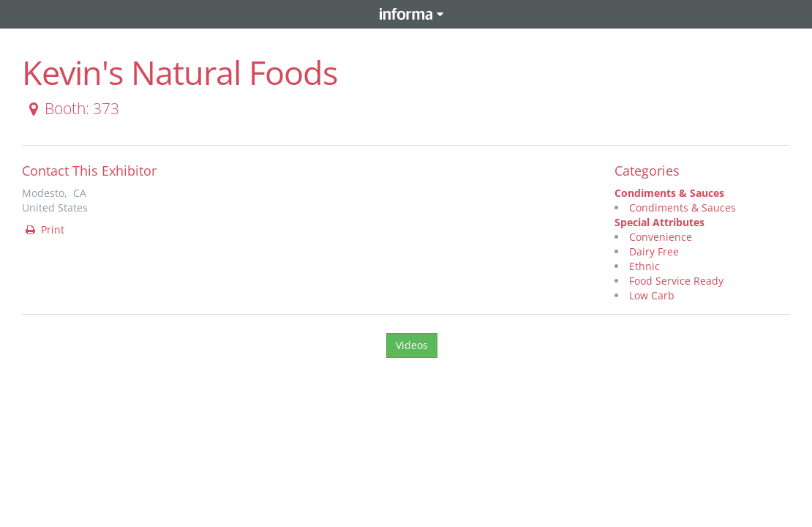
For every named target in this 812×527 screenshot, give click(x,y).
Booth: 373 (71, 108)
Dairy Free (654, 251)
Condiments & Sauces (669, 193)
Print (44, 229)
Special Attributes (659, 222)
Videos (412, 345)
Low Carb (652, 295)
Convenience (661, 237)
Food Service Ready (676, 281)
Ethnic (644, 266)
